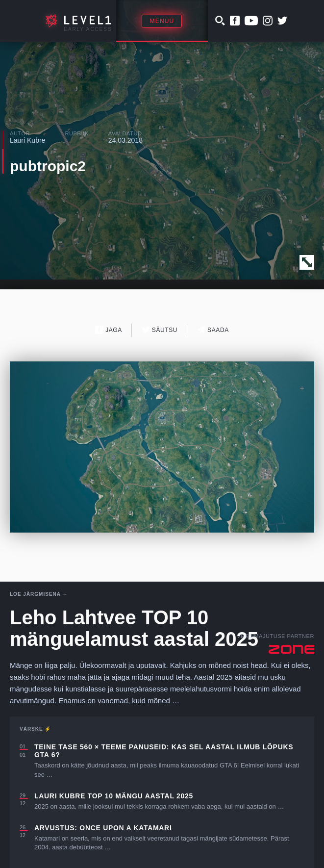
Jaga (109, 330)
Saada (213, 330)
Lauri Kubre (27, 140)
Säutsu (160, 330)
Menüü (162, 21)
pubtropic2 (48, 166)
